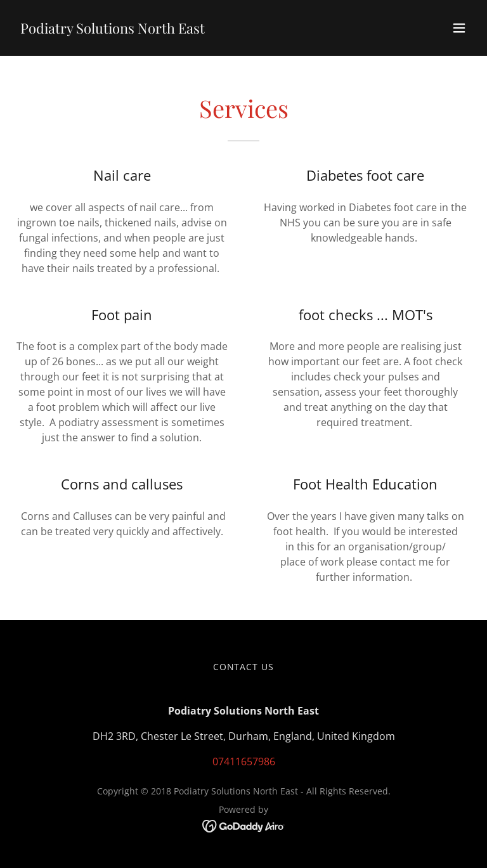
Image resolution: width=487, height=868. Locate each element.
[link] (113, 30)
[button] (459, 28)
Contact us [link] (244, 667)
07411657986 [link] (244, 761)
